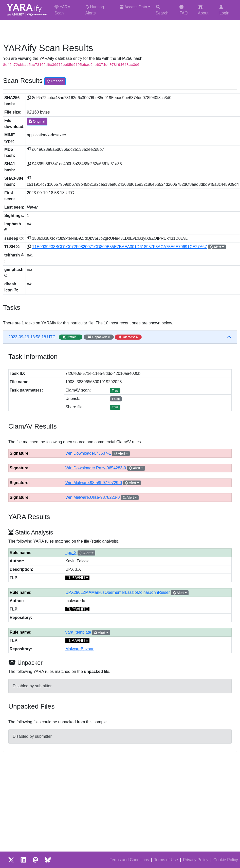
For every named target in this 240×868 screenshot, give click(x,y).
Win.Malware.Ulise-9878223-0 (93, 497)
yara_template (78, 632)
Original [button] (37, 121)
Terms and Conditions (129, 860)
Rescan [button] (55, 81)
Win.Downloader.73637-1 (88, 453)
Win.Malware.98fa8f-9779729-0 (94, 483)
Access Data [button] (133, 7)
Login (224, 10)
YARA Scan (62, 10)
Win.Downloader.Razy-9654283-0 (96, 468)
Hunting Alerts (95, 10)
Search (162, 10)
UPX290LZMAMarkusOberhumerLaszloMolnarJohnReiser (118, 592)
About (203, 10)
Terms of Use (166, 860)
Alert (215, 247)
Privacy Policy (196, 860)
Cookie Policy (226, 860)
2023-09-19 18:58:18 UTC (75, 337)
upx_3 (71, 553)
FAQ (183, 10)
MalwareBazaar (79, 649)
